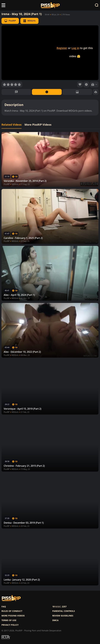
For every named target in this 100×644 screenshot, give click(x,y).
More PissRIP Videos (38, 125)
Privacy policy (10, 625)
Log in (75, 48)
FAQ (4, 607)
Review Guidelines (63, 616)
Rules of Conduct (12, 611)
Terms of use (9, 620)
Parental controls (64, 611)
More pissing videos (13, 616)
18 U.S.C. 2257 (59, 607)
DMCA (55, 620)
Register (62, 48)
